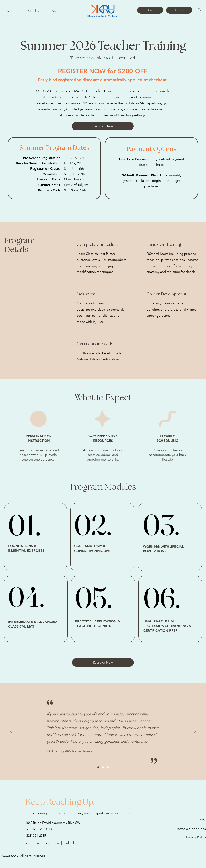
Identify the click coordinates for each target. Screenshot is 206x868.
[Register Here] (103, 126)
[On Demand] (150, 10)
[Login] (179, 10)
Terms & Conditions (191, 829)
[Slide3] (108, 767)
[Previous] (11, 732)
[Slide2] (103, 767)
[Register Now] (103, 662)
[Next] (195, 732)
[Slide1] (98, 767)
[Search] (200, 10)
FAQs (202, 820)
